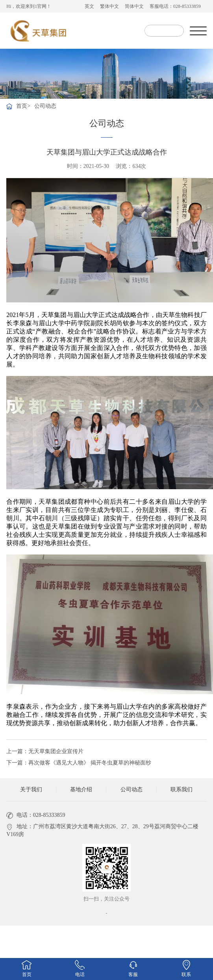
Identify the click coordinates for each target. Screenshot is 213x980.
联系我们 (182, 789)
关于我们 (31, 789)
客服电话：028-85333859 (175, 6)
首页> (23, 106)
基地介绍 (81, 789)
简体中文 (134, 6)
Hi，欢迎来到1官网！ (29, 6)
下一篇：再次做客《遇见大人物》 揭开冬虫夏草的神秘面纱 (79, 763)
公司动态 (45, 106)
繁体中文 (109, 6)
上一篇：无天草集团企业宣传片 (45, 751)
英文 (89, 6)
